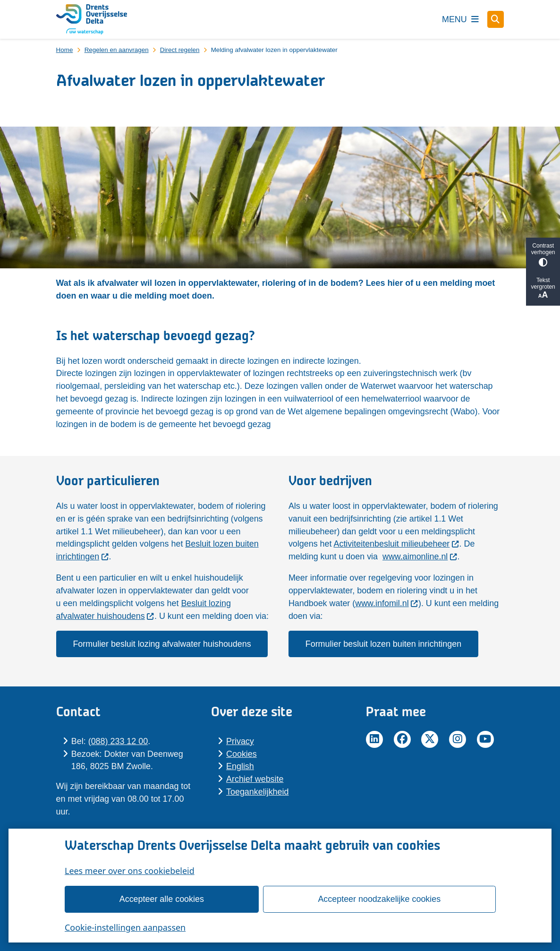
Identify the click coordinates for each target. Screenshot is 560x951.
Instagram (458, 739)
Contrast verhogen (543, 254)
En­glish (240, 766)
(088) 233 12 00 (118, 741)
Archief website (255, 779)
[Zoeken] (496, 19)
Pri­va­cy (240, 741)
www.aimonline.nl (420, 557)
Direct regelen (180, 50)
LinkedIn (374, 739)
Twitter (430, 739)
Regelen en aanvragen (117, 50)
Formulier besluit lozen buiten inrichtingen (383, 644)
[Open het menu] (460, 19)
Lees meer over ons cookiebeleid (130, 871)
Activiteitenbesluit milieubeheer (396, 544)
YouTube (485, 739)
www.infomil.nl (387, 603)
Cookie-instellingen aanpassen (125, 927)
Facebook (402, 739)
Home (65, 50)
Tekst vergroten (543, 288)
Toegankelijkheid (257, 792)
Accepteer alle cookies (161, 899)
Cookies (242, 754)
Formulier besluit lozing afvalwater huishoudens (162, 644)
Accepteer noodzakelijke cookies (379, 899)
